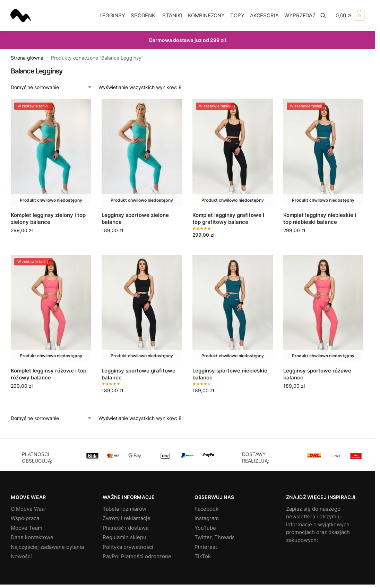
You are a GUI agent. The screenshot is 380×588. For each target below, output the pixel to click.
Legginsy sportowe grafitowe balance (139, 374)
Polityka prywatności (128, 547)
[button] (350, 16)
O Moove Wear (29, 509)
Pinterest (206, 547)
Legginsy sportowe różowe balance (317, 374)
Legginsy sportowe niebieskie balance (230, 374)
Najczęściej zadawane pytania (47, 547)
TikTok (203, 556)
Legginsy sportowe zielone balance (135, 218)
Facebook (206, 509)
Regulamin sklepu (124, 537)
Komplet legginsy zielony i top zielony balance (48, 218)
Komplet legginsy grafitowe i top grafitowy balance (228, 218)
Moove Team (27, 528)
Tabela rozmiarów (124, 509)
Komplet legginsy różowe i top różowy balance (49, 374)
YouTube (205, 528)
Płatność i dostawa (126, 528)
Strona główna (27, 58)
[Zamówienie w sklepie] (51, 87)
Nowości (21, 556)
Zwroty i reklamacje (127, 518)
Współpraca (25, 518)
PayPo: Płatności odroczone (137, 556)
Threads (224, 537)
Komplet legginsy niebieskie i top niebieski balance (320, 218)
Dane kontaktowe (32, 537)
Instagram (207, 518)
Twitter (203, 537)
